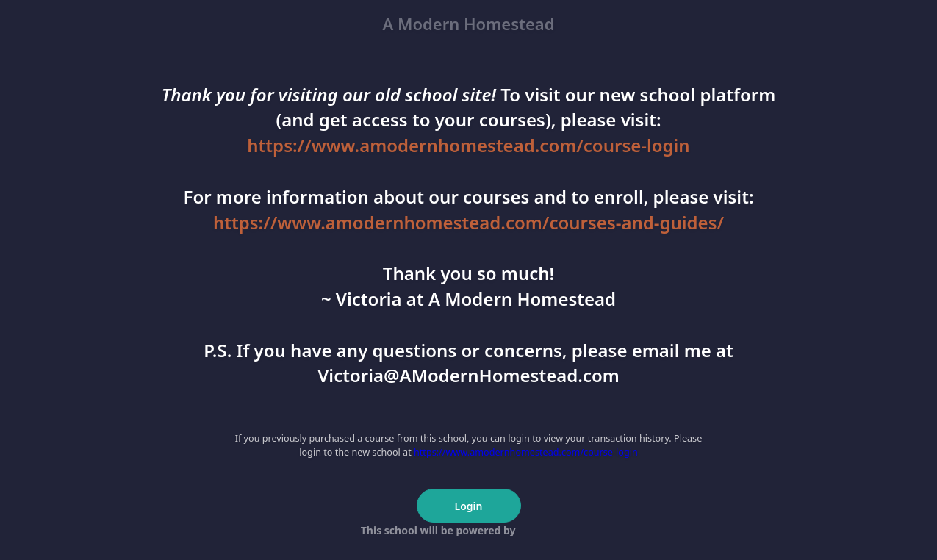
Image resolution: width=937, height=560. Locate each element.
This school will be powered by (468, 530)
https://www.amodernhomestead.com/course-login (468, 145)
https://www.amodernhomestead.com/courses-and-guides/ (468, 222)
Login (469, 506)
